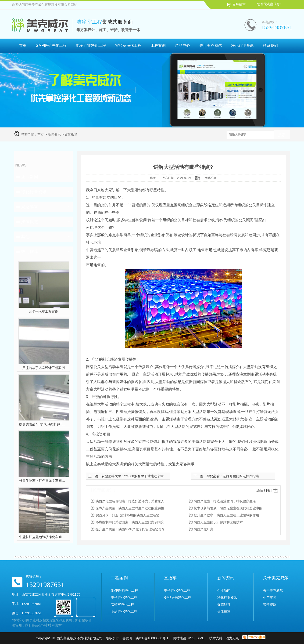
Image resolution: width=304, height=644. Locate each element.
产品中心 (182, 45)
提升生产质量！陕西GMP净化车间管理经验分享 (130, 529)
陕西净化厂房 (204, 529)
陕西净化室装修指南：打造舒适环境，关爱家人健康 (133, 501)
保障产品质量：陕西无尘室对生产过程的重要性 (130, 508)
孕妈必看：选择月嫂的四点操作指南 (233, 476)
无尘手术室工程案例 (43, 311)
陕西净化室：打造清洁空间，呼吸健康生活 (225, 501)
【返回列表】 (264, 490)
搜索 (282, 135)
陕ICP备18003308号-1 (152, 638)
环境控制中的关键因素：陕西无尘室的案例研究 (130, 522)
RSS (192, 638)
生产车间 (270, 597)
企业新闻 (30, 177)
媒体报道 (71, 134)
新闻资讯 (54, 134)
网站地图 (179, 638)
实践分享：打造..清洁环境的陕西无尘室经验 (128, 515)
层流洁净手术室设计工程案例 (43, 368)
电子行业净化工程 (91, 45)
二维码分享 (209, 178)
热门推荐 (30, 252)
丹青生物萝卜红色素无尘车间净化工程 (43, 481)
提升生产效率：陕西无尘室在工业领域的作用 (226, 515)
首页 (23, 45)
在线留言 (239, 5)
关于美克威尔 (211, 45)
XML (201, 638)
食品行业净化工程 (124, 611)
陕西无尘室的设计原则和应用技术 (218, 522)
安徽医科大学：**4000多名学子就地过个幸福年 (136, 476)
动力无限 (232, 638)
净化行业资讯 (242, 45)
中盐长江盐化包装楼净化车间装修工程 (43, 537)
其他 (25, 237)
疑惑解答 (30, 207)
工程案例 (158, 45)
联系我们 (270, 45)
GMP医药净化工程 (51, 45)
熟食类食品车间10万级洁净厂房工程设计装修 (43, 424)
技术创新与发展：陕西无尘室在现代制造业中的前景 (231, 508)
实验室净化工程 (128, 45)
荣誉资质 (270, 604)
